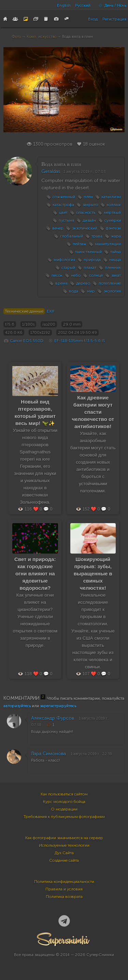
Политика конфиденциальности (64, 882)
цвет (63, 213)
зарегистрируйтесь (58, 706)
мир (91, 291)
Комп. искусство (41, 37)
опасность (86, 213)
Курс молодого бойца (64, 802)
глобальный (72, 236)
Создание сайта (64, 860)
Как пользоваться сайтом (64, 794)
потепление (110, 283)
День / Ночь (111, 5)
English (64, 5)
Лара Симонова (48, 754)
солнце (96, 275)
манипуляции (108, 244)
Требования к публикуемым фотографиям (64, 817)
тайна (116, 252)
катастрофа (63, 205)
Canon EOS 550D (27, 341)
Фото (16, 37)
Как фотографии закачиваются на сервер (64, 838)
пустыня (66, 220)
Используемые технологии (64, 845)
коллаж (114, 205)
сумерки (113, 220)
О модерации (64, 809)
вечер (58, 228)
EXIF (51, 311)
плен (88, 197)
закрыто (90, 205)
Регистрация (114, 19)
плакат (90, 268)
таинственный (88, 252)
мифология (64, 260)
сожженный (64, 197)
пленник (113, 268)
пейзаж (80, 244)
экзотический (85, 228)
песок (57, 275)
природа (92, 260)
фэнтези (113, 228)
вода (74, 291)
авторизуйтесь (17, 706)
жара (116, 236)
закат (116, 275)
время (61, 283)
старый (68, 268)
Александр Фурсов (53, 718)
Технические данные (24, 311)
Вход (93, 19)
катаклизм (111, 197)
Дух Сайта (64, 853)
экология (112, 291)
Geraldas (51, 171)
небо (76, 275)
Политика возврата (64, 897)
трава (97, 236)
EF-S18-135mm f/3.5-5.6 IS (80, 341)
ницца (115, 260)
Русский (83, 5)
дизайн (89, 220)
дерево (83, 283)
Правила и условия (64, 889)
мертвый (112, 213)
